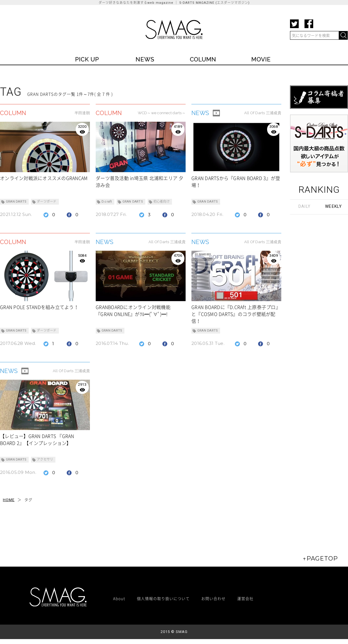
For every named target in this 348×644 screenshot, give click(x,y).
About (119, 598)
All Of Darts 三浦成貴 (263, 113)
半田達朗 (82, 113)
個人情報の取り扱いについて (163, 598)
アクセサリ (45, 460)
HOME (9, 500)
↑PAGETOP (320, 559)
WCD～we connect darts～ (162, 113)
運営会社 (245, 598)
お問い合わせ (213, 598)
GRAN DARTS (16, 202)
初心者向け (162, 202)
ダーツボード (47, 202)
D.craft (107, 202)
